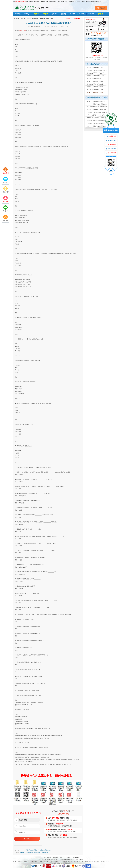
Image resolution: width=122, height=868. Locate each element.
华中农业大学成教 (36, 27)
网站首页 (18, 14)
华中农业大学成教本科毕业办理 (95, 84)
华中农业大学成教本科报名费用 (95, 68)
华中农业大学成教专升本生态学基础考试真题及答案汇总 (34, 853)
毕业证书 (91, 14)
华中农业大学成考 (26, 19)
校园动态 (64, 14)
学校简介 (27, 14)
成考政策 (73, 14)
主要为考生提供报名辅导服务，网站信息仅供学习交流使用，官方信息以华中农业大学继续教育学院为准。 (59, 2)
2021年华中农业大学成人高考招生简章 (97, 70)
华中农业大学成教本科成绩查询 (95, 87)
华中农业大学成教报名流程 (94, 79)
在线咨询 (101, 8)
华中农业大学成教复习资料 (41, 19)
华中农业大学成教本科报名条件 (95, 81)
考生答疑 (82, 14)
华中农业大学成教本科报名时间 (95, 90)
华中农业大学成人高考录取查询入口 (96, 73)
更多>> (106, 98)
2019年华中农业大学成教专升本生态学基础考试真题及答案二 (35, 850)
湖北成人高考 (22, 30)
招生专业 (54, 14)
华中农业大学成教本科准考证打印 (96, 76)
